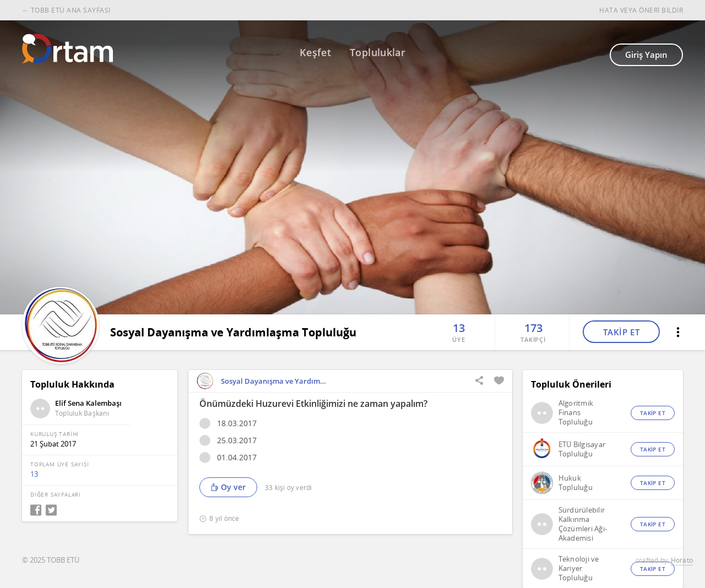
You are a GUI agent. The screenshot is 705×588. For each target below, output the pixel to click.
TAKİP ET (622, 332)
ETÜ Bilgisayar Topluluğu (582, 449)
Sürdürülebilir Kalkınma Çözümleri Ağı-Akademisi (583, 524)
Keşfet (315, 52)
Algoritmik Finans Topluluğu (576, 413)
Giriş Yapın (646, 55)
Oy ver (228, 487)
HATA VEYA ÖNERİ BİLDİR (641, 10)
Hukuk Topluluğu (576, 483)
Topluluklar (378, 52)
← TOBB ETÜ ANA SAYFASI (66, 10)
